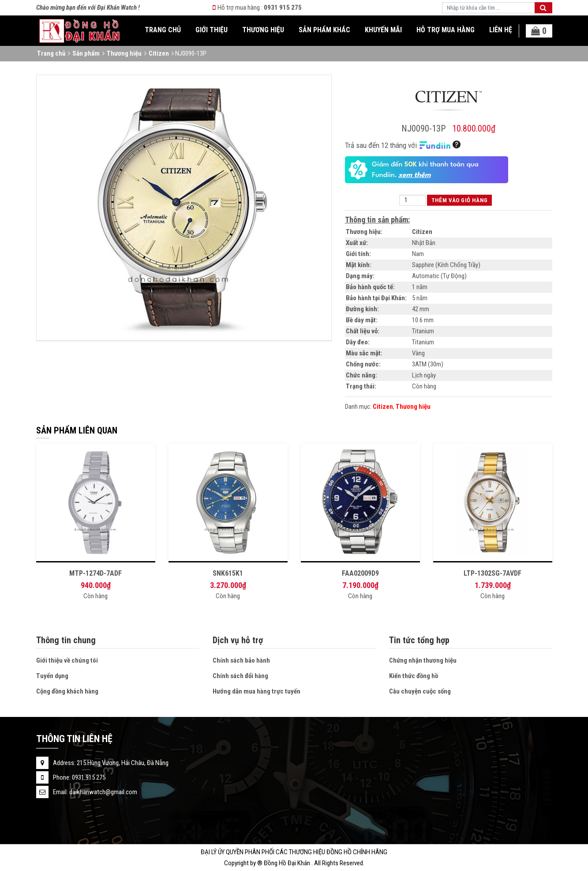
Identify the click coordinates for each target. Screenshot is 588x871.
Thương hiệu (263, 30)
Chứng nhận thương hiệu (423, 660)
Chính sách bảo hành (241, 660)
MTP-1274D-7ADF (96, 573)
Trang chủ (163, 30)
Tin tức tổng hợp (419, 640)
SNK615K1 (228, 573)
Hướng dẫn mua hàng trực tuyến (257, 691)
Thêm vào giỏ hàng (460, 200)
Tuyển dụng (52, 676)
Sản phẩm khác (324, 30)
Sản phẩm (86, 53)
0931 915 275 (283, 8)
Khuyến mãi (383, 30)
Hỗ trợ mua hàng (446, 30)
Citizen (159, 53)
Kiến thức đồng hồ (414, 676)
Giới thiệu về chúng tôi (67, 660)
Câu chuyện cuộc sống (420, 691)
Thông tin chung (66, 640)
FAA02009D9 (360, 573)
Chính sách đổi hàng (240, 676)
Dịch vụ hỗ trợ (238, 640)
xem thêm (415, 175)
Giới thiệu (212, 30)
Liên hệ (501, 30)
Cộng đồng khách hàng (67, 691)
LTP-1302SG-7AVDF (492, 573)
